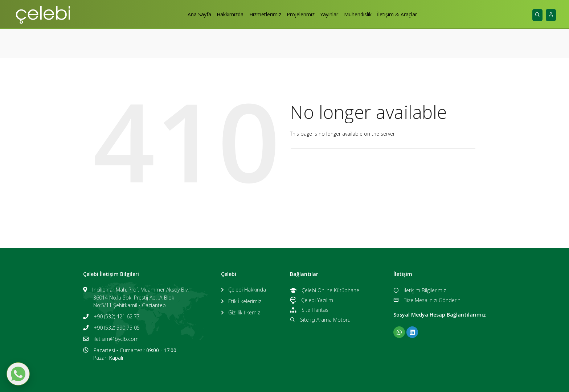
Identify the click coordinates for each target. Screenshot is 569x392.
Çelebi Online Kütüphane (325, 290)
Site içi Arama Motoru (320, 320)
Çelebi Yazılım (312, 300)
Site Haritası (310, 310)
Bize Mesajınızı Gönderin (427, 300)
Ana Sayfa (190, 14)
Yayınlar (332, 14)
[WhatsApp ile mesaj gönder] (18, 374)
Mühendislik (364, 14)
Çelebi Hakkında (247, 290)
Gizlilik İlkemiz (244, 312)
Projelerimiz (301, 14)
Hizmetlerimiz (262, 14)
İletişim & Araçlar (406, 14)
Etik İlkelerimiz (245, 301)
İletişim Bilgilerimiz (420, 290)
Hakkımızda (224, 14)
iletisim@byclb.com (116, 339)
